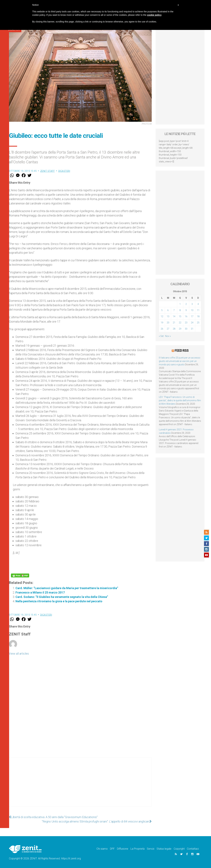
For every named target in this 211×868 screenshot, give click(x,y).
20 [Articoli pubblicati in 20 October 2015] (168, 323)
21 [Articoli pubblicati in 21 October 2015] (174, 323)
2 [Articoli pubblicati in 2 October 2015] (186, 304)
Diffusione (123, 849)
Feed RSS (182, 351)
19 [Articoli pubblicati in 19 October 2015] (162, 323)
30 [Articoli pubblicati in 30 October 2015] (186, 329)
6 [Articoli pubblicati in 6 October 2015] (168, 310)
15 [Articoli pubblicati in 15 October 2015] (180, 316)
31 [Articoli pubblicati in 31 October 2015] (192, 329)
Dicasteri (64, 171)
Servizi (151, 849)
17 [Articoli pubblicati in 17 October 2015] (192, 316)
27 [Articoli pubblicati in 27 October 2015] (168, 329)
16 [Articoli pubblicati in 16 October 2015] (186, 316)
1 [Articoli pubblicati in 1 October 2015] (180, 304)
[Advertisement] (80, 785)
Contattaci (193, 849)
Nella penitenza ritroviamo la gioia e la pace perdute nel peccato (59, 601)
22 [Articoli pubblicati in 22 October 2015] (180, 323)
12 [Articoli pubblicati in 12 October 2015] (162, 316)
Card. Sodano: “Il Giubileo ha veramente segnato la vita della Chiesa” (62, 597)
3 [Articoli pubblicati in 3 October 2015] (192, 304)
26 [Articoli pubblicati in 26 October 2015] (162, 329)
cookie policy (154, 15)
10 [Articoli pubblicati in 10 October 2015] (192, 310)
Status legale (164, 849)
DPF (112, 849)
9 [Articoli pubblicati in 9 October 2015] (186, 310)
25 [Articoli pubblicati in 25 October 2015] (198, 323)
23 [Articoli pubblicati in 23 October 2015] (186, 323)
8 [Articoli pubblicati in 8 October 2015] (180, 310)
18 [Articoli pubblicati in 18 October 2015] (198, 316)
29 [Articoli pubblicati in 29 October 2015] (180, 329)
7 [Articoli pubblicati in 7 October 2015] (174, 310)
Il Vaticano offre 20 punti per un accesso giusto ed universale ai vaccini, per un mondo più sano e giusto (180, 361)
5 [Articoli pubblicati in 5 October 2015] (162, 310)
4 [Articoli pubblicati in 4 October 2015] (198, 304)
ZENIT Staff (48, 171)
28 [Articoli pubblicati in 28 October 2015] (174, 329)
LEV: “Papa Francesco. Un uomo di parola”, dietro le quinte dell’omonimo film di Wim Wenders (180, 400)
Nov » (168, 336)
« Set (161, 336)
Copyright (179, 849)
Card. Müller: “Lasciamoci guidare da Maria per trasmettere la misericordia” (67, 588)
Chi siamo (102, 849)
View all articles (19, 654)
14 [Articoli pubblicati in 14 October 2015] (174, 316)
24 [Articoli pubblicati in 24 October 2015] (192, 323)
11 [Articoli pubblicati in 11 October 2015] (198, 310)
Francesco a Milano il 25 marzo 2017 (40, 592)
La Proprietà (138, 849)
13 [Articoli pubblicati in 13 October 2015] (168, 316)
